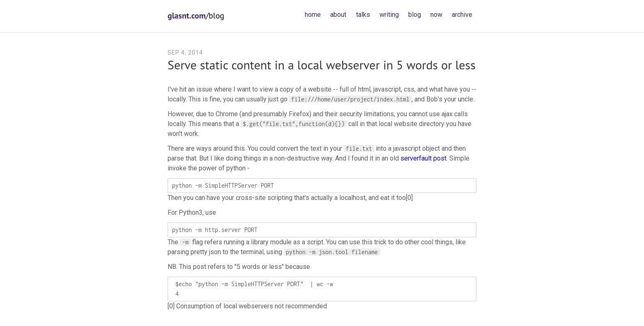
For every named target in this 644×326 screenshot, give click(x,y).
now (436, 15)
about (338, 15)
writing (389, 15)
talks (363, 15)
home (313, 15)
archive (462, 15)
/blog (196, 16)
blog (415, 15)
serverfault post (423, 158)
